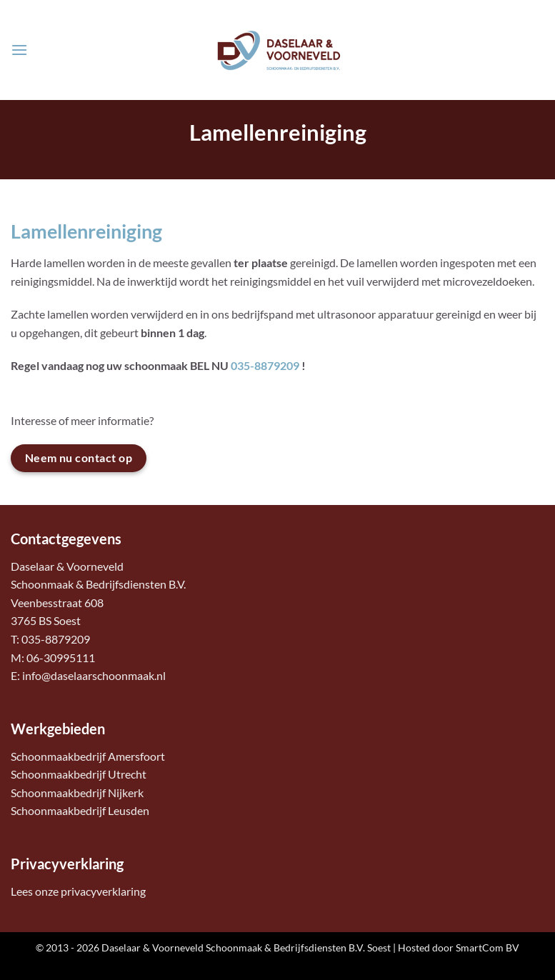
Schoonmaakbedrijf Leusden (80, 810)
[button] (19, 50)
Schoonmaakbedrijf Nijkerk (77, 792)
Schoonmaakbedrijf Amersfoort (88, 756)
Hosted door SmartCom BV (459, 947)
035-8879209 (265, 365)
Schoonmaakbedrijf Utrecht (79, 774)
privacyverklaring (103, 891)
